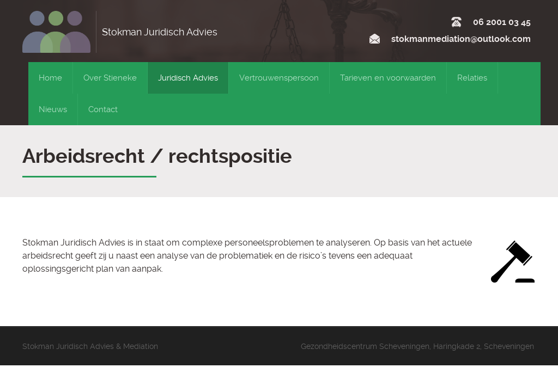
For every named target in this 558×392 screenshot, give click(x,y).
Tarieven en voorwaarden (388, 78)
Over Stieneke (110, 78)
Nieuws (53, 109)
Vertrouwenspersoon (279, 78)
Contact (103, 109)
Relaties (472, 78)
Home (50, 78)
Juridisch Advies (188, 78)
